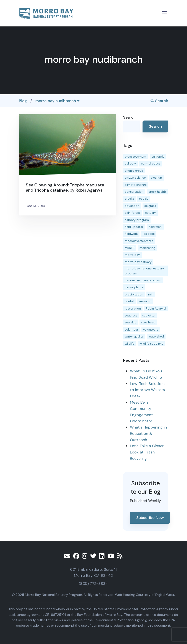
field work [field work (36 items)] (156, 227)
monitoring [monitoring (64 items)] (147, 248)
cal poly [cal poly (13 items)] (130, 163)
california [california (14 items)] (158, 157)
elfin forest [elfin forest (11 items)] (132, 213)
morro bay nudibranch (57, 101)
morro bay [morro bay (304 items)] (132, 255)
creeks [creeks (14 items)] (129, 199)
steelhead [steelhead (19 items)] (148, 322)
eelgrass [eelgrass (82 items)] (150, 206)
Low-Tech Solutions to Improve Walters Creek (148, 390)
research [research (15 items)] (145, 301)
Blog (23, 101)
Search (159, 101)
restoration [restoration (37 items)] (133, 308)
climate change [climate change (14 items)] (136, 185)
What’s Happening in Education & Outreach (148, 434)
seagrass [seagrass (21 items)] (131, 315)
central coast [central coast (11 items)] (151, 163)
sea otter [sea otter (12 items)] (149, 315)
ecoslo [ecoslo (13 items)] (144, 199)
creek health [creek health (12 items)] (157, 192)
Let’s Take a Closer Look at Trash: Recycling (147, 452)
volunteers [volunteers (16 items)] (151, 329)
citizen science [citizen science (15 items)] (135, 178)
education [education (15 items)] (132, 206)
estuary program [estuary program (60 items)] (137, 220)
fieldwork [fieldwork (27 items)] (131, 234)
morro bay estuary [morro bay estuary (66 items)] (138, 262)
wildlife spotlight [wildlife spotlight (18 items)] (151, 344)
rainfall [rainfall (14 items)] (129, 301)
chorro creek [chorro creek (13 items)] (134, 171)
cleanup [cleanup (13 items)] (156, 178)
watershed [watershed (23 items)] (156, 336)
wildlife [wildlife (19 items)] (130, 344)
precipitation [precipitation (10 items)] (134, 294)
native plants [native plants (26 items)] (134, 287)
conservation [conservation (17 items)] (134, 192)
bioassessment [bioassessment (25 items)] (136, 157)
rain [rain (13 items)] (151, 294)
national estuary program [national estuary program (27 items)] (143, 280)
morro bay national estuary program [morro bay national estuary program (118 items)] (144, 271)
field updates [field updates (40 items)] (134, 227)
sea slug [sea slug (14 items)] (130, 322)
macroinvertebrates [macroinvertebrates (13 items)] (139, 241)
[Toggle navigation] (165, 13)
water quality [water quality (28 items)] (134, 336)
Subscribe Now (150, 518)
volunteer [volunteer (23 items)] (131, 329)
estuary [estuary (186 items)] (151, 213)
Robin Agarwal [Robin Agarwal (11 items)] (156, 308)
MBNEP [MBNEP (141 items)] (130, 248)
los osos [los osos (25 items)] (149, 234)
